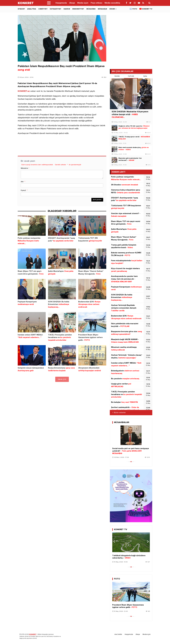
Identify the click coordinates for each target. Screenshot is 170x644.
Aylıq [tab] (145, 76)
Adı (22, 182)
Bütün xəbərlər (120, 413)
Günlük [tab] (117, 76)
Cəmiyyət (43, 9)
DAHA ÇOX (62, 379)
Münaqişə (102, 9)
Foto (135, 9)
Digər (112, 9)
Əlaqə (72, 3)
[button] (147, 435)
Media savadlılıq (112, 3)
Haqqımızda (61, 3)
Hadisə (67, 9)
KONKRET (33, 634)
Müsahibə (91, 9)
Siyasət (21, 9)
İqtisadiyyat (55, 9)
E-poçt (23, 190)
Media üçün (83, 3)
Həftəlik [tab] (131, 76)
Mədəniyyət (78, 9)
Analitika (32, 9)
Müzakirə (24, 168)
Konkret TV (147, 9)
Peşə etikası (96, 3)
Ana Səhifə (118, 634)
